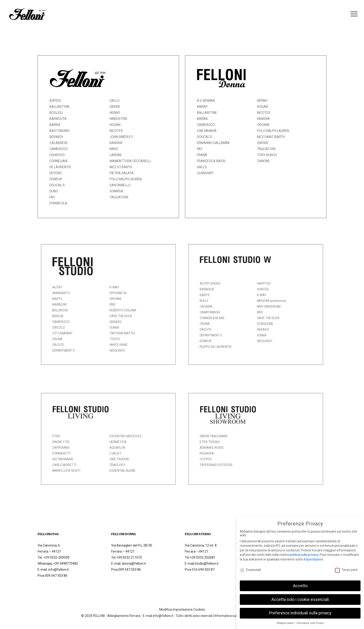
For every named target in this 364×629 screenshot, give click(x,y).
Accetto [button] (300, 583)
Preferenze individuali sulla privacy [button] (300, 610)
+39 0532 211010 (129, 557)
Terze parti (346, 567)
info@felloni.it (58, 570)
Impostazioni (313, 557)
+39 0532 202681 (203, 557)
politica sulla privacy (304, 552)
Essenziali (250, 567)
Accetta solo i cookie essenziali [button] (300, 597)
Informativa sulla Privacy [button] (310, 621)
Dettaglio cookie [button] (285, 621)
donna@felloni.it (134, 563)
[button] (354, 14)
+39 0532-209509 (56, 557)
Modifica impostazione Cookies (182, 609)
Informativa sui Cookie (231, 616)
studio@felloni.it (207, 563)
